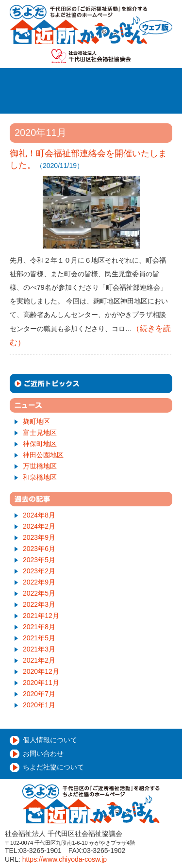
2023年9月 (39, 537)
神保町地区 (40, 444)
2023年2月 (39, 571)
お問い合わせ (43, 753)
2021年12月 (41, 616)
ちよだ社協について (53, 767)
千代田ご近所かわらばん (91, 25)
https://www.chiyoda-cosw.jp (65, 859)
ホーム (41, 80)
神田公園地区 (43, 455)
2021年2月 (39, 660)
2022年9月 (39, 582)
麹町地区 (36, 421)
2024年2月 (39, 526)
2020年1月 (39, 705)
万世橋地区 (40, 466)
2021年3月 (39, 649)
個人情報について (50, 740)
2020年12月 (41, 671)
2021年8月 (39, 627)
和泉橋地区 (40, 477)
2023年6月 (39, 549)
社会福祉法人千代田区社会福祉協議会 (91, 56)
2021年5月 (39, 638)
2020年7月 (39, 694)
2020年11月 (41, 683)
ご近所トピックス (91, 384)
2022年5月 (39, 593)
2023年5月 (39, 560)
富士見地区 (40, 433)
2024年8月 (39, 515)
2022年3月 (39, 604)
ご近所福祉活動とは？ (118, 80)
